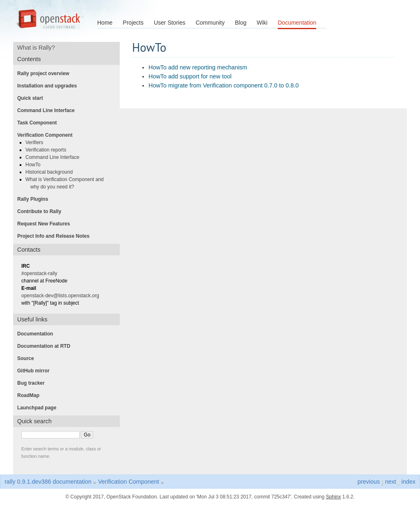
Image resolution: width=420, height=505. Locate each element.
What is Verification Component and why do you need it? (67, 183)
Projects (133, 23)
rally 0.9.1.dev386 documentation (48, 482)
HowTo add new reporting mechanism (198, 67)
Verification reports (48, 150)
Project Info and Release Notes (56, 236)
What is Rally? (39, 48)
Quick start (33, 98)
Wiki (262, 23)
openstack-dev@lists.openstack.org (63, 296)
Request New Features (46, 224)
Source (28, 358)
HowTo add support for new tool (190, 76)
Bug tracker (33, 383)
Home (105, 23)
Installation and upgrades (49, 86)
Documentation (297, 23)
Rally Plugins (35, 199)
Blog (241, 23)
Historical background (51, 172)
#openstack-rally (42, 273)
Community (210, 23)
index (409, 482)
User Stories (170, 23)
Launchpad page (39, 408)
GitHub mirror (36, 371)
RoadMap (31, 395)
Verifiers (37, 142)
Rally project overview (46, 73)
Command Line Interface (48, 110)
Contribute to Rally (42, 211)
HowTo (35, 165)
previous (368, 482)
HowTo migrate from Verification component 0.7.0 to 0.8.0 (224, 85)
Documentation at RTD (46, 346)
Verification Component (47, 135)
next (391, 482)
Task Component (39, 123)
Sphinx (334, 497)
